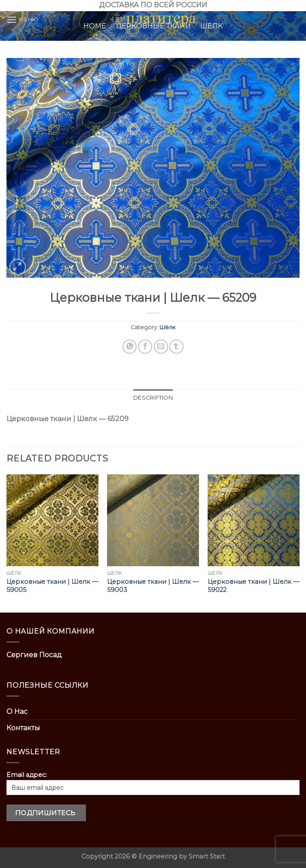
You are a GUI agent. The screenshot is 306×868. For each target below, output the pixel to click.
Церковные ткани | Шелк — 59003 (153, 586)
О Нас (17, 712)
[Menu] (23, 20)
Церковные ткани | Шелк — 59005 (52, 586)
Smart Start (207, 856)
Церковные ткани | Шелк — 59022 (253, 586)
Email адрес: (153, 783)
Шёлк (167, 327)
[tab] (153, 398)
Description (153, 398)
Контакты (23, 728)
